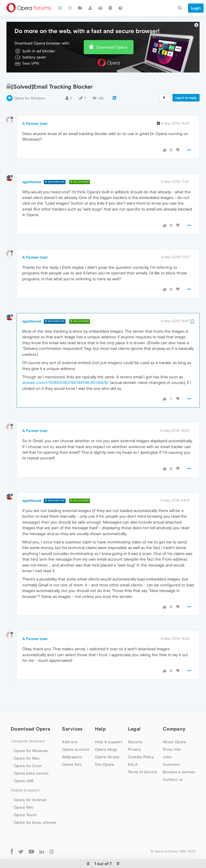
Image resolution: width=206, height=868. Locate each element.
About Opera (174, 725)
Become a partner (179, 756)
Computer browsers (28, 725)
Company (174, 712)
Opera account (76, 733)
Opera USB (24, 764)
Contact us (173, 763)
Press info (172, 733)
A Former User (35, 107)
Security (135, 725)
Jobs (167, 740)
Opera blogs (106, 733)
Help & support (109, 725)
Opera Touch (25, 798)
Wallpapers (72, 740)
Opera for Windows (29, 82)
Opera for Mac (27, 742)
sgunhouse (32, 165)
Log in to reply (186, 81)
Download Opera (112, 31)
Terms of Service (143, 756)
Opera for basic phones (35, 806)
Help (100, 712)
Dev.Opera (105, 748)
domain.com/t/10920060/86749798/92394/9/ (65, 366)
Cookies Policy (141, 740)
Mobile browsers (25, 774)
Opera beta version (31, 757)
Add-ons (70, 725)
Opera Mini (24, 791)
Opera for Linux (28, 749)
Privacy (135, 733)
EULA (133, 748)
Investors (171, 748)
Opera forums (107, 740)
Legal (134, 712)
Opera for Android (30, 783)
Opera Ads (72, 748)
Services (72, 712)
